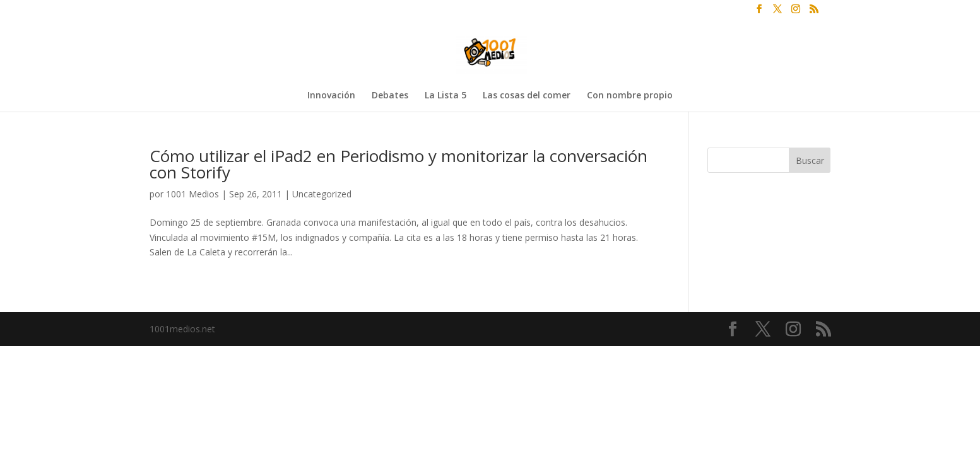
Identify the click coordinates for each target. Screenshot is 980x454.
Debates (390, 96)
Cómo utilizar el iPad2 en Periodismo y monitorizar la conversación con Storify (398, 164)
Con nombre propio (630, 96)
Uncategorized (322, 194)
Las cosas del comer (527, 96)
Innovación (331, 96)
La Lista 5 (446, 96)
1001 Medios (192, 194)
